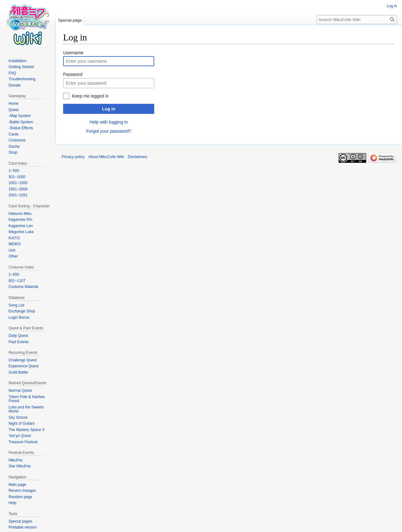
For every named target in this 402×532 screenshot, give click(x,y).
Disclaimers (138, 157)
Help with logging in (109, 122)
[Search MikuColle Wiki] (357, 20)
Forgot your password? (109, 131)
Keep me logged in (90, 96)
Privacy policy (73, 157)
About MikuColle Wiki (106, 157)
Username (73, 53)
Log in (109, 109)
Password (73, 74)
